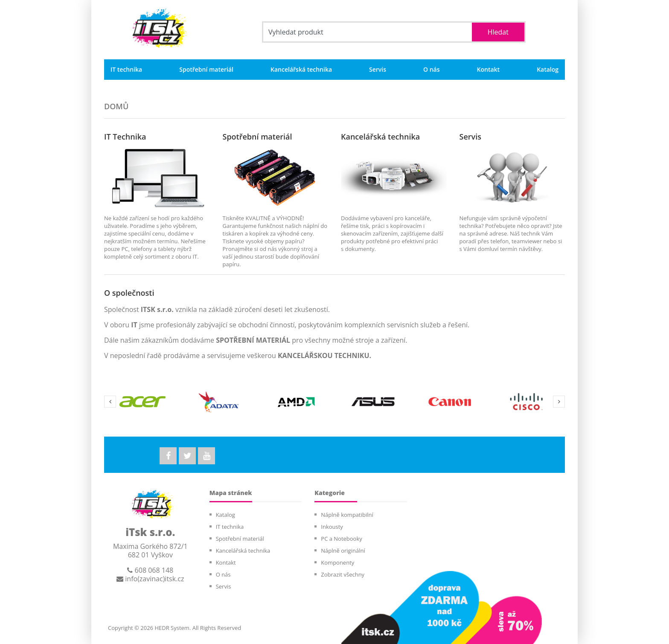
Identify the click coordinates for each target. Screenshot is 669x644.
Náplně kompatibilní (347, 515)
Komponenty (337, 562)
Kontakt (489, 70)
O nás (432, 70)
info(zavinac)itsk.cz (150, 579)
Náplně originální (343, 551)
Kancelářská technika (301, 70)
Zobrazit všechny (343, 574)
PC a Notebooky (341, 539)
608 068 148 (150, 570)
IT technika (126, 70)
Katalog (548, 70)
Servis (378, 70)
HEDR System (171, 628)
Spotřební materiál (206, 70)
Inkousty (332, 527)
